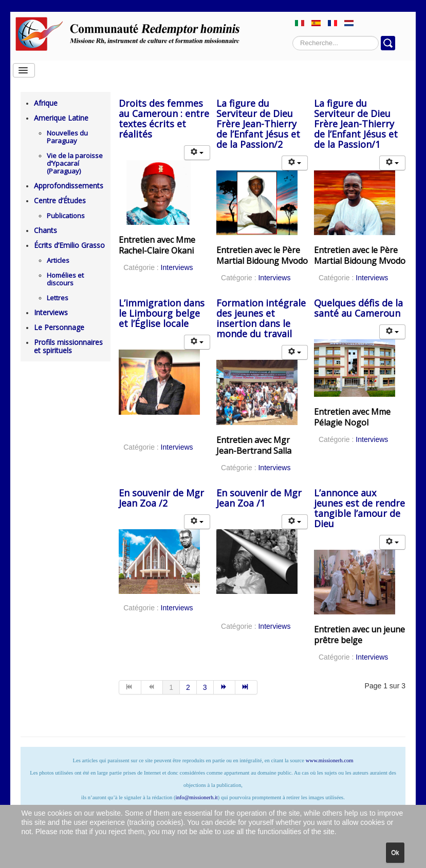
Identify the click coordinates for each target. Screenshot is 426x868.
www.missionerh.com (330, 760)
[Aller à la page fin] (246, 687)
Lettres (58, 298)
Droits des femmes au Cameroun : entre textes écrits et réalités (164, 119)
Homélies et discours (65, 279)
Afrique (46, 103)
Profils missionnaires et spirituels (68, 346)
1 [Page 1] (171, 687)
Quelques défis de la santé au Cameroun (358, 308)
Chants (45, 230)
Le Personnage (59, 327)
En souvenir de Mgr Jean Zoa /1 (259, 498)
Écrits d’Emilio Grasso (69, 245)
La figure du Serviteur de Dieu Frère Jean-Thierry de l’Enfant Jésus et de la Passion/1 (356, 124)
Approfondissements (69, 186)
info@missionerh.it (197, 797)
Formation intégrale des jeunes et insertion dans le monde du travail (261, 318)
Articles (58, 260)
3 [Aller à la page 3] (205, 687)
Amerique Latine (61, 118)
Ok (395, 853)
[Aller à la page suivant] (225, 687)
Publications (66, 216)
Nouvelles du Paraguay (67, 137)
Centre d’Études (60, 200)
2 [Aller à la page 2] (188, 687)
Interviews (51, 312)
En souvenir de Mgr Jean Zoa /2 (161, 498)
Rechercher (293, 36)
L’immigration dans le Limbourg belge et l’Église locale (162, 313)
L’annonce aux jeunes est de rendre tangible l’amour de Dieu (359, 508)
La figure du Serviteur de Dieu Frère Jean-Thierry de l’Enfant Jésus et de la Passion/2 (258, 124)
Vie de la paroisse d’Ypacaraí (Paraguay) (75, 163)
